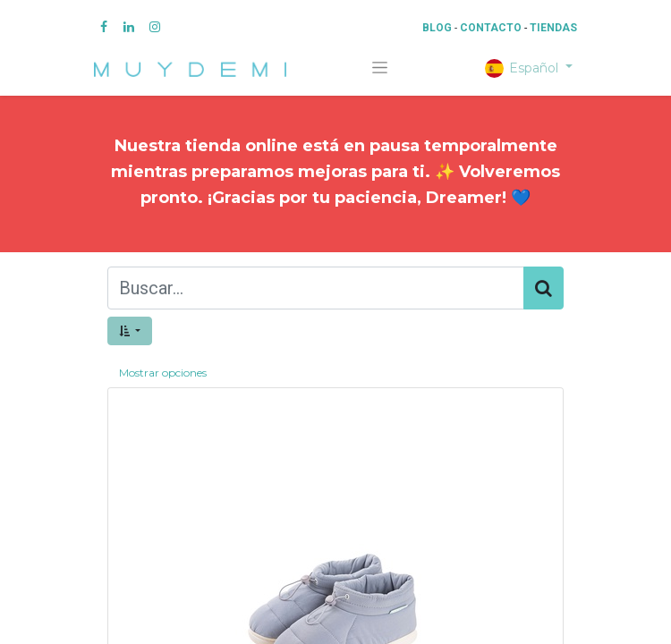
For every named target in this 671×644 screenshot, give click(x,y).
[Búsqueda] (544, 288)
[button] (130, 331)
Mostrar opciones (163, 373)
